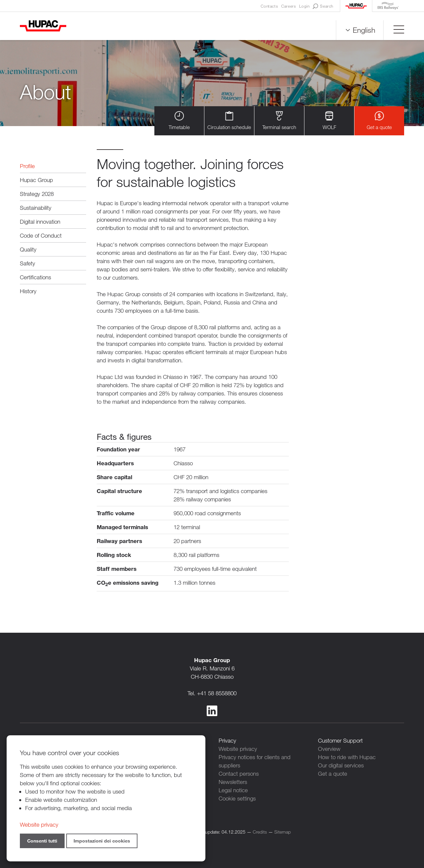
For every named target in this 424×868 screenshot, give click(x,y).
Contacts (269, 6)
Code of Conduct (41, 235)
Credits (260, 832)
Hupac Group (36, 180)
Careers (289, 6)
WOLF (329, 121)
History (28, 291)
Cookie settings (237, 798)
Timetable (179, 121)
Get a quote (379, 121)
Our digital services (341, 765)
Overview (329, 749)
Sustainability (36, 208)
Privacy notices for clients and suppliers (255, 761)
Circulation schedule (229, 121)
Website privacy (238, 749)
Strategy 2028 (37, 194)
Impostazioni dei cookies (102, 841)
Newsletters (233, 782)
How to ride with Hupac (347, 757)
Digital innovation (40, 222)
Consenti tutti (42, 841)
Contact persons (239, 774)
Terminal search (279, 121)
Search (323, 6)
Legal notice (233, 790)
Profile (27, 166)
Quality (28, 249)
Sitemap (283, 832)
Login (304, 6)
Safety (27, 263)
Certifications (35, 277)
